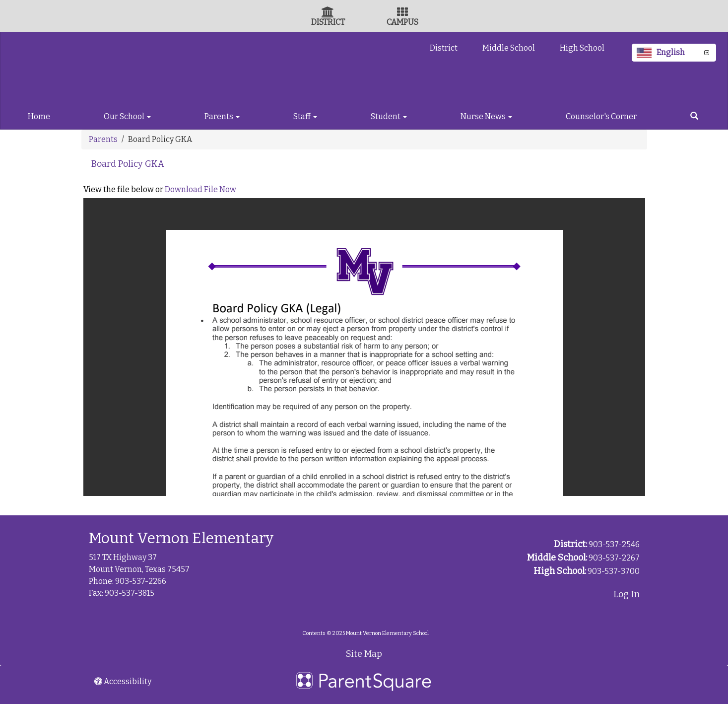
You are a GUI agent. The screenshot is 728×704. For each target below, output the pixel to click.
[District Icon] (328, 13)
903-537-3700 (614, 571)
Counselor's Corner (601, 116)
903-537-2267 (614, 558)
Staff (305, 116)
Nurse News (486, 116)
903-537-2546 (614, 544)
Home (39, 116)
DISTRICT (328, 22)
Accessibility (123, 681)
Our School (127, 116)
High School (582, 48)
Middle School (509, 48)
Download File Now (200, 189)
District (444, 48)
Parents (222, 116)
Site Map (364, 654)
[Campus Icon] (402, 13)
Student (389, 116)
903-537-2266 (141, 581)
